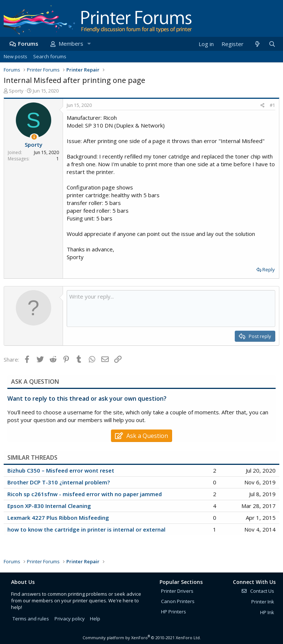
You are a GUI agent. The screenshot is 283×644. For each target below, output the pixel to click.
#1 (272, 105)
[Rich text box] (171, 309)
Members (71, 43)
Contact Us (258, 591)
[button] (89, 44)
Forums (28, 43)
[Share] (263, 106)
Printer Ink (263, 602)
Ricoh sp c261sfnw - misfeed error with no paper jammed (85, 494)
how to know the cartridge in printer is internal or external (86, 529)
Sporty (16, 91)
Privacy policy (70, 619)
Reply (269, 269)
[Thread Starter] (34, 137)
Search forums (50, 56)
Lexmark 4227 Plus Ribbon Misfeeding (58, 518)
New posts (15, 56)
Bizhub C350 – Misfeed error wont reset (61, 470)
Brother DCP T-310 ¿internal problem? (59, 482)
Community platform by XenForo (142, 638)
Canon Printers (178, 601)
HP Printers (174, 612)
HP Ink (267, 612)
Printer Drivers (177, 591)
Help (95, 619)
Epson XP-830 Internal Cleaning (49, 506)
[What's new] (257, 44)
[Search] (272, 44)
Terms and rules (31, 619)
